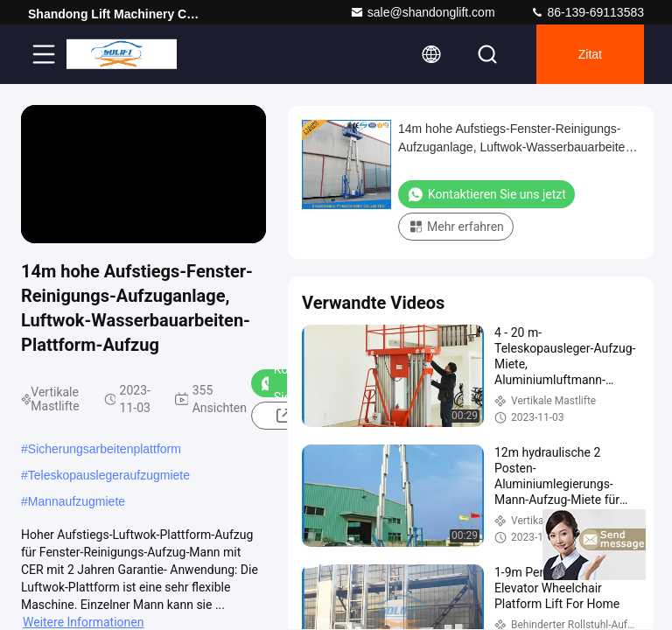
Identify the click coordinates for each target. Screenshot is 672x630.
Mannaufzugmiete (77, 501)
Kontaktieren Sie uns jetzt (486, 194)
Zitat (590, 54)
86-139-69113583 (587, 12)
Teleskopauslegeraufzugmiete (109, 475)
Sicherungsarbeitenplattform (105, 449)
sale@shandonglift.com (423, 12)
